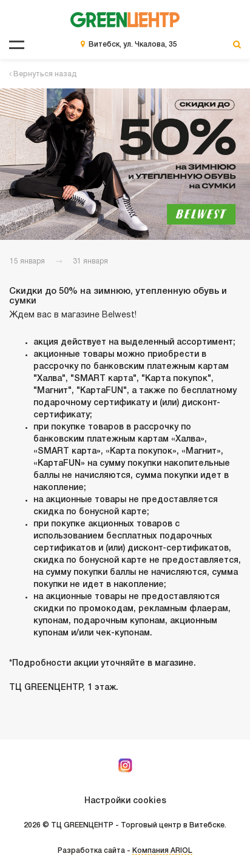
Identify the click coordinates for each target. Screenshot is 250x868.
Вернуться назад (43, 74)
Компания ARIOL (162, 851)
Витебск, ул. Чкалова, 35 (133, 45)
